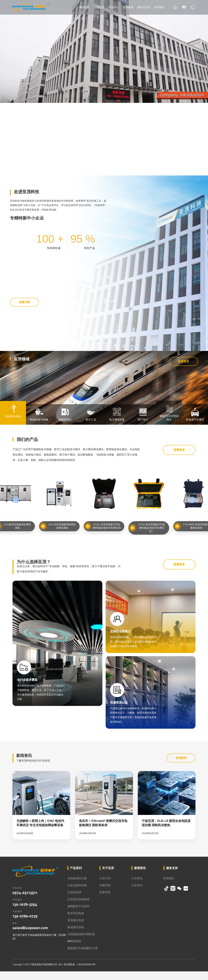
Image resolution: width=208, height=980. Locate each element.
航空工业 (91, 521)
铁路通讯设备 (13, 518)
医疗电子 (143, 521)
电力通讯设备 (117, 521)
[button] (24, 167)
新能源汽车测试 (195, 521)
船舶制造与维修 (39, 521)
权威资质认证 (121, 812)
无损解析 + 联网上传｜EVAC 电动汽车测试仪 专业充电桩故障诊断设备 (40, 945)
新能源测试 (65, 521)
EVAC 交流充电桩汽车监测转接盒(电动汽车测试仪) (107, 629)
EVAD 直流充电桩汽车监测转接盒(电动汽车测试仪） (152, 629)
